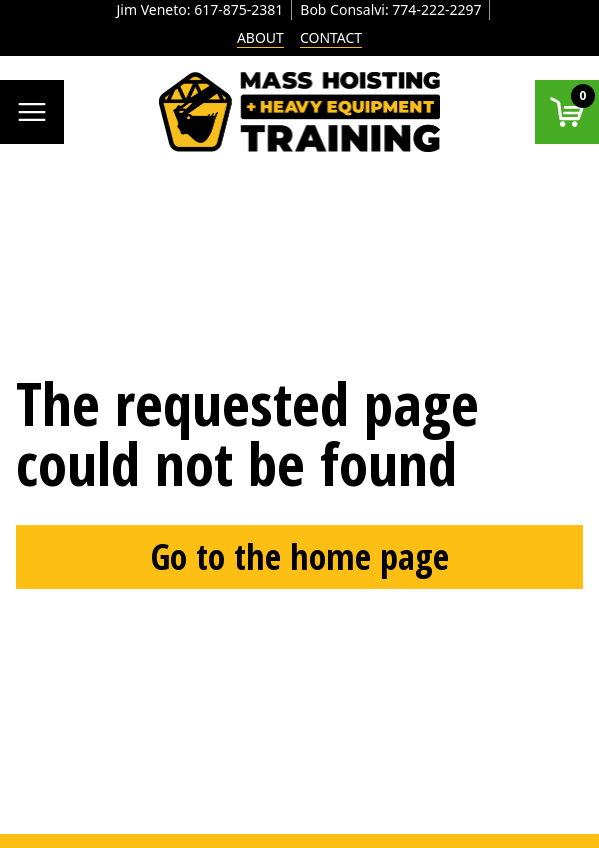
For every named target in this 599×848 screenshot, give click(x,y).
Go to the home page (300, 556)
